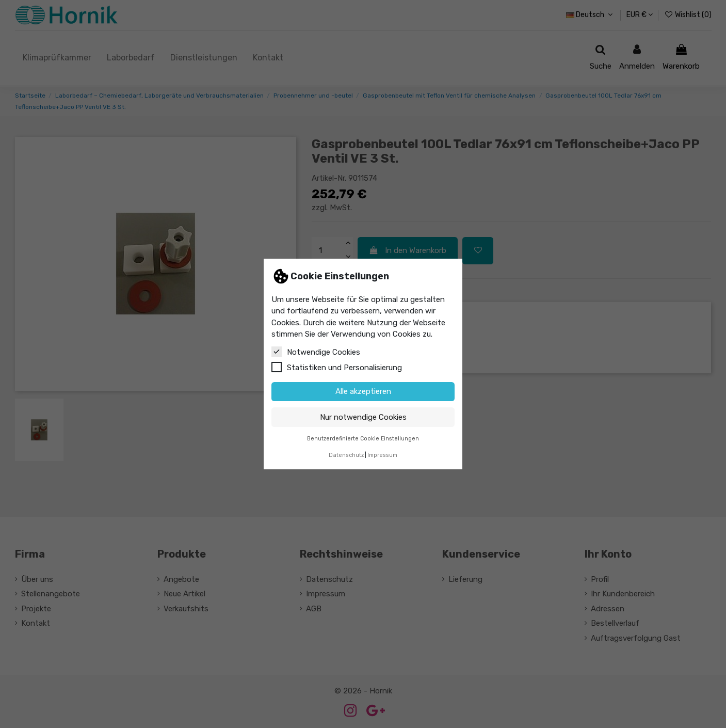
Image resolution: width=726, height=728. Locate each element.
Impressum (382, 455)
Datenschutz (346, 455)
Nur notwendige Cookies (363, 417)
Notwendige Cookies (316, 352)
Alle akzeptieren (363, 391)
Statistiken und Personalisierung (337, 367)
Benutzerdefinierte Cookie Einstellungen (363, 439)
